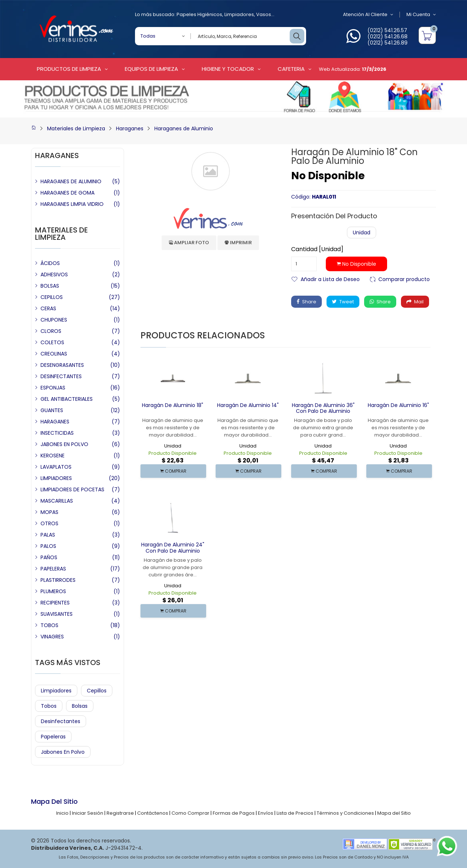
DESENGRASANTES (62, 365)
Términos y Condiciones (345, 813)
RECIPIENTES (55, 603)
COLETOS (52, 342)
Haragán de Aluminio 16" (398, 405)
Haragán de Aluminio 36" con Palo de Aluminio (323, 408)
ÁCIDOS (50, 263)
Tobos (49, 706)
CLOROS (51, 331)
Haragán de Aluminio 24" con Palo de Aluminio (173, 548)
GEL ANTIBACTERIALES (67, 399)
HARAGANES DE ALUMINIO (71, 181)
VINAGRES (52, 637)
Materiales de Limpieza (76, 128)
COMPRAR (173, 471)
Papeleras (53, 737)
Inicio (62, 813)
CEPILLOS (52, 297)
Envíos (266, 813)
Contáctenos (153, 813)
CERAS (48, 308)
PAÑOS (49, 557)
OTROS (49, 523)
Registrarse (120, 813)
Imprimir (238, 243)
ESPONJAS (53, 388)
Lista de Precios (295, 813)
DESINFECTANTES (61, 376)
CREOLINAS (54, 354)
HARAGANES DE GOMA (67, 193)
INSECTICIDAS (57, 433)
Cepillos (97, 691)
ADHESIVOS (54, 274)
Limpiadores (239, 14)
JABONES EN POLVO (64, 444)
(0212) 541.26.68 (387, 37)
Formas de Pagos (234, 813)
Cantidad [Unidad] (317, 249)
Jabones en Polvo (63, 752)
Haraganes (130, 128)
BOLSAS (50, 286)
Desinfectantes (61, 721)
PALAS (48, 535)
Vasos (264, 14)
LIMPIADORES (56, 478)
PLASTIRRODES (58, 580)
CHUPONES (54, 320)
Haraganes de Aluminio (184, 128)
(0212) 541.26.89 (387, 43)
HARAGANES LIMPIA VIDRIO (72, 204)
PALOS (48, 546)
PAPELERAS (53, 569)
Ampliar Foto (189, 243)
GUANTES (52, 410)
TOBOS (49, 625)
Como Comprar (190, 813)
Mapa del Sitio (394, 813)
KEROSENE (53, 456)
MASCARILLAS (57, 501)
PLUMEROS (53, 591)
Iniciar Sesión (88, 813)
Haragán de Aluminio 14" (248, 405)
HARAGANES (55, 422)
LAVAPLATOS (56, 467)
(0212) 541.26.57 (387, 30)
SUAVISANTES (57, 614)
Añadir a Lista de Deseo (330, 279)
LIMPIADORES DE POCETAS (72, 489)
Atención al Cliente (368, 15)
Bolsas (80, 706)
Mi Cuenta (421, 15)
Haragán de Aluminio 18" (173, 405)
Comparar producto (404, 279)
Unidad (362, 233)
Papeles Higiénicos (199, 14)
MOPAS (49, 512)
